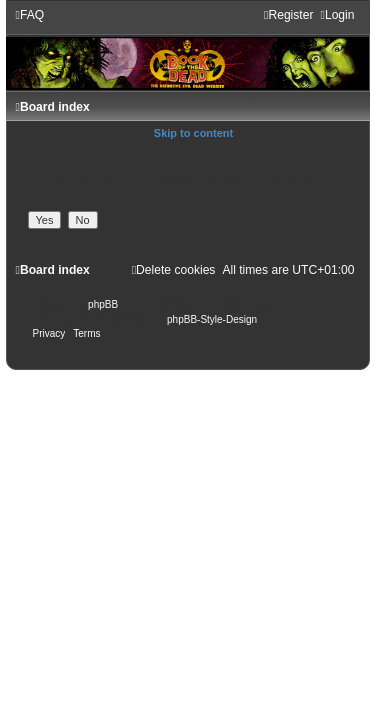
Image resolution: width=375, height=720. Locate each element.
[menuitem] (30, 15)
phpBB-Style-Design (212, 319)
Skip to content (193, 133)
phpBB (103, 304)
